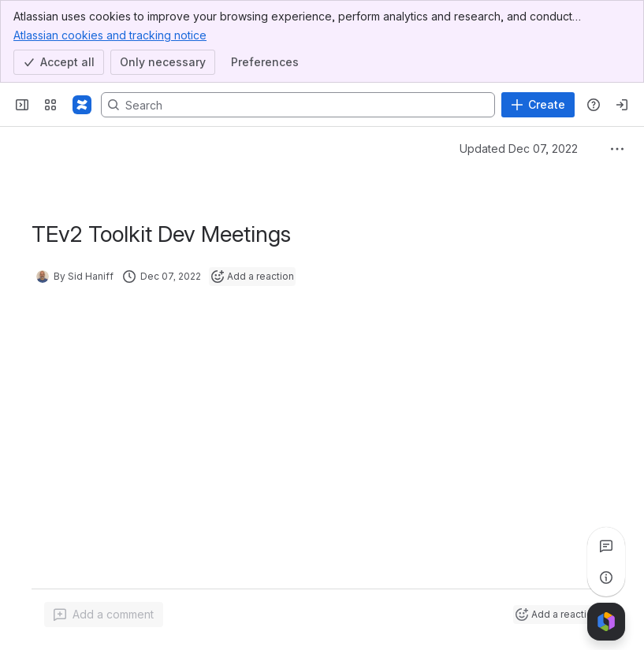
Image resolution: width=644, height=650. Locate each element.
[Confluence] (82, 105)
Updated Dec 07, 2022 (519, 149)
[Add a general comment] (104, 615)
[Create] (538, 105)
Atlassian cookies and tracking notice (110, 35)
